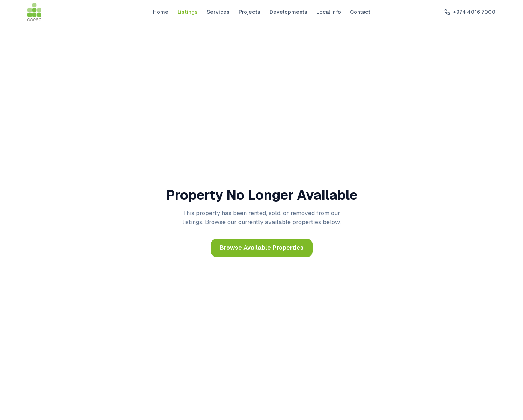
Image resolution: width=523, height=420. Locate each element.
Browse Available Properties (262, 248)
